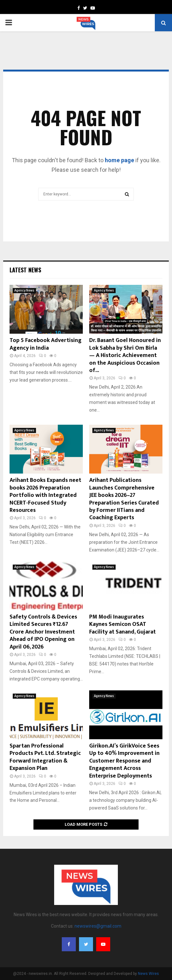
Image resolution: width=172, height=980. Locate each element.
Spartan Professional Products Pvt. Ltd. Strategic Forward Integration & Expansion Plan (45, 757)
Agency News (24, 290)
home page (119, 160)
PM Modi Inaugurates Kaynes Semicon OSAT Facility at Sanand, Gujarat (122, 624)
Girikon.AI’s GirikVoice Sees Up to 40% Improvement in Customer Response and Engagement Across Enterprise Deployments (124, 761)
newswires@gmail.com (98, 926)
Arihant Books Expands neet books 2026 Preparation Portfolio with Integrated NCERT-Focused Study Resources (45, 495)
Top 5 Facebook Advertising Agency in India (46, 344)
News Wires (148, 974)
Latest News (25, 270)
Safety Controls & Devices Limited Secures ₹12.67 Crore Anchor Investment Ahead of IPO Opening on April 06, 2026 (43, 632)
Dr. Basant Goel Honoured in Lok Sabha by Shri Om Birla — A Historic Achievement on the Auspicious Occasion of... (125, 355)
